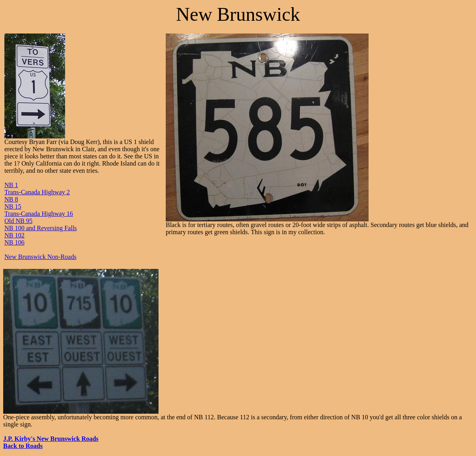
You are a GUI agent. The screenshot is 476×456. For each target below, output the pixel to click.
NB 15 (13, 206)
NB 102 (14, 235)
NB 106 (14, 242)
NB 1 (11, 185)
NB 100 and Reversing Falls (41, 228)
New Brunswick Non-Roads (40, 257)
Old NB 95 (18, 221)
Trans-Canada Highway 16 (39, 214)
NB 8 (11, 199)
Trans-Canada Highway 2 (37, 192)
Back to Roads (23, 446)
